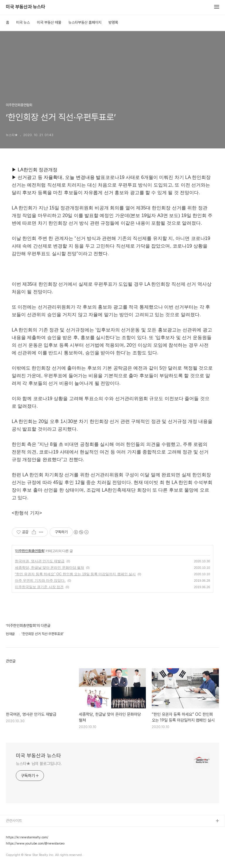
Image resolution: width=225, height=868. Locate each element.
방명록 (113, 22)
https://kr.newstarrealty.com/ (27, 837)
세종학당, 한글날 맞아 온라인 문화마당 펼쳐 (50, 568)
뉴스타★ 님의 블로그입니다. (39, 764)
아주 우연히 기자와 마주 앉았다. (40, 581)
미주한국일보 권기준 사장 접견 (39, 587)
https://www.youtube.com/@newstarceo (35, 844)
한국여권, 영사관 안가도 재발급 (40, 561)
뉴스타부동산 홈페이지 (85, 22)
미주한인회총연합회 (30, 551)
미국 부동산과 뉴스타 (25, 7)
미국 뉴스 (23, 22)
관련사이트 (14, 821)
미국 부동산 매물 (49, 22)
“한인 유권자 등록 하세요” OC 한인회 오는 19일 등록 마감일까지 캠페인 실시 (75, 574)
